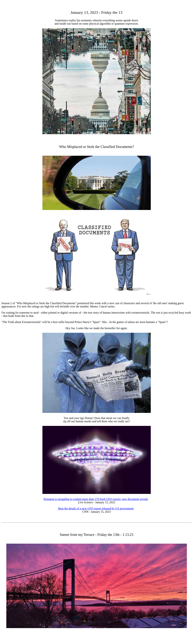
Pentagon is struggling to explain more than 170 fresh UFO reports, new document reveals (96, 499)
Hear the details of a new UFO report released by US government (96, 508)
